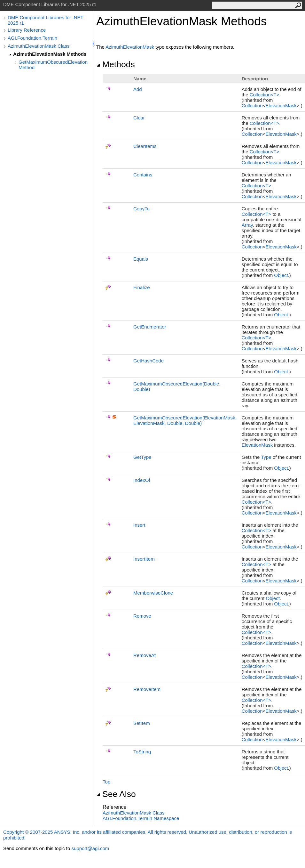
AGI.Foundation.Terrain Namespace (141, 818)
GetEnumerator (150, 327)
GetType (142, 457)
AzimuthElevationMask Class (39, 46)
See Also (116, 794)
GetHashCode (149, 361)
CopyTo (141, 209)
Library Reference (27, 30)
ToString (142, 752)
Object (281, 275)
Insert (139, 525)
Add (138, 89)
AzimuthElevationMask (130, 47)
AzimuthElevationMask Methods (50, 54)
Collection (252, 105)
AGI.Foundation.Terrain (32, 38)
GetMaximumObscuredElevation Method (53, 65)
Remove (142, 616)
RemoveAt (145, 655)
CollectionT (265, 95)
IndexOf (142, 480)
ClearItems (145, 146)
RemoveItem (147, 689)
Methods (116, 64)
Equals (141, 259)
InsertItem (144, 559)
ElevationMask (281, 105)
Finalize (142, 287)
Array (247, 225)
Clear (139, 118)
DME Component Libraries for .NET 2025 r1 (45, 20)
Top (106, 782)
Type (266, 457)
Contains (143, 175)
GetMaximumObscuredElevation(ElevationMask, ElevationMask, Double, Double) (185, 420)
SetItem (142, 723)
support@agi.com (90, 848)
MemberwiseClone (153, 593)
